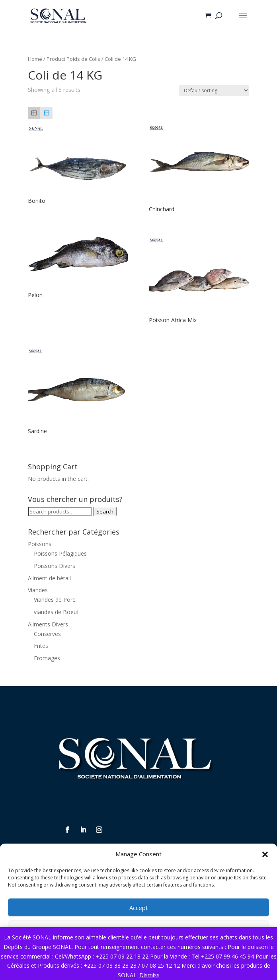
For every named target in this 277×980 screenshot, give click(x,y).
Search (105, 511)
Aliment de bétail (49, 578)
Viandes (38, 590)
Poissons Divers (55, 566)
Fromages (47, 658)
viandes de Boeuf (56, 612)
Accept (139, 908)
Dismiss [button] (149, 975)
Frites (41, 646)
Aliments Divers (48, 624)
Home (35, 59)
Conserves (47, 634)
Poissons (40, 544)
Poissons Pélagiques (60, 553)
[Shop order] (214, 90)
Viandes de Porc (55, 600)
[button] (265, 854)
